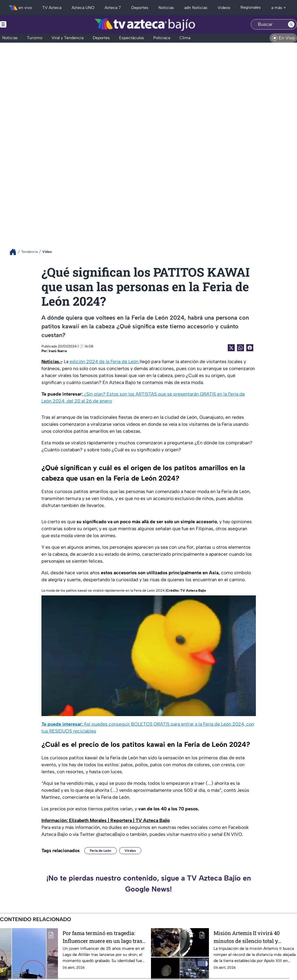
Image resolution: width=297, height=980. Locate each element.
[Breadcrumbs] (15, 252)
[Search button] (291, 24)
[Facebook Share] (250, 348)
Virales (130, 851)
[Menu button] (23, 24)
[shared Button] (240, 348)
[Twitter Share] (231, 348)
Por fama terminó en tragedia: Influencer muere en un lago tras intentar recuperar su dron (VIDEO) (102, 937)
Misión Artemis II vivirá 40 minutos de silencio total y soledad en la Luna (247, 937)
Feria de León (101, 851)
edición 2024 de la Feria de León (105, 362)
